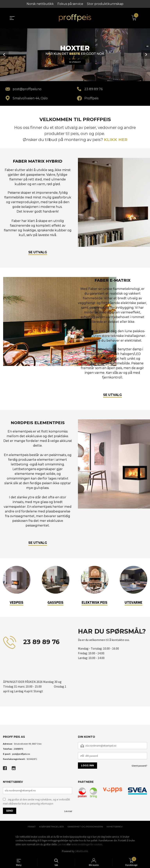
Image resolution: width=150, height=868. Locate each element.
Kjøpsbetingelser (52, 827)
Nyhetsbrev (115, 827)
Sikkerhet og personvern (85, 827)
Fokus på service (70, 4)
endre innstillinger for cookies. (87, 844)
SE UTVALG (38, 252)
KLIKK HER (116, 140)
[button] (3, 719)
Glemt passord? (139, 766)
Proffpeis (91, 98)
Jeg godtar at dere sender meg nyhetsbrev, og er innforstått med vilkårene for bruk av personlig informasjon (36, 802)
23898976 (18, 749)
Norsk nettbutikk (40, 4)
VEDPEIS (17, 602)
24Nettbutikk (82, 851)
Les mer (68, 811)
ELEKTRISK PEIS (95, 602)
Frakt (32, 827)
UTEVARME (133, 602)
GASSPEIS (55, 602)
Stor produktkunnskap (105, 4)
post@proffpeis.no (21, 754)
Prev (4, 54)
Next (146, 54)
